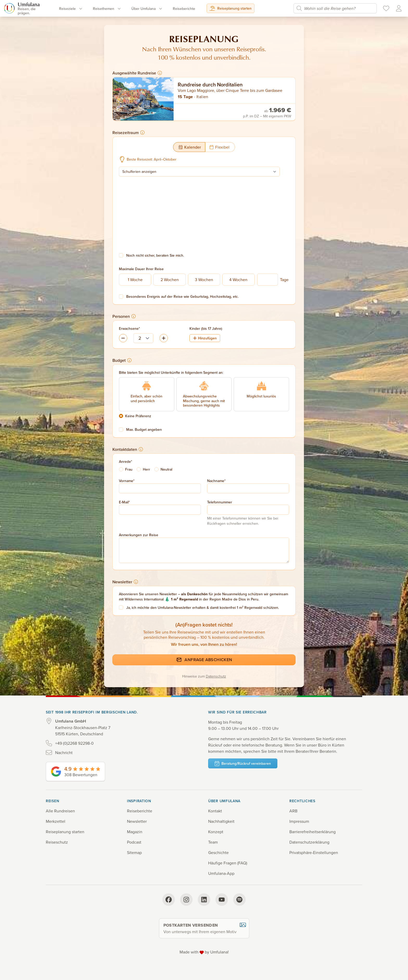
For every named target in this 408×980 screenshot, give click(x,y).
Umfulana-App (221, 873)
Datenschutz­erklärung (309, 842)
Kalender (190, 147)
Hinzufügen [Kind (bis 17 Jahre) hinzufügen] (205, 338)
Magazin (135, 832)
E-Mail (124, 502)
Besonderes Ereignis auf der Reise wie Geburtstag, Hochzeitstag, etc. (182, 296)
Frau (129, 469)
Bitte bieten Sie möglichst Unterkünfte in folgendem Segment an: (171, 372)
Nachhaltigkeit (221, 821)
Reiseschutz (57, 842)
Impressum (299, 821)
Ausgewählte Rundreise (137, 73)
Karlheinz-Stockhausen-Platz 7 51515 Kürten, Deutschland (83, 727)
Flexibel (219, 147)
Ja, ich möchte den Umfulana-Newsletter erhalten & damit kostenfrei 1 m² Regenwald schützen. (203, 608)
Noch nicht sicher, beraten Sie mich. (155, 255)
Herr (146, 469)
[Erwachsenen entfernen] (164, 338)
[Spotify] (239, 900)
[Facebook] (169, 900)
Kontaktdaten (128, 449)
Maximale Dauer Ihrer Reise (141, 269)
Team (213, 842)
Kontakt (215, 811)
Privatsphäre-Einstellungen (314, 852)
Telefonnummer (220, 502)
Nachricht (64, 753)
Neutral (166, 469)
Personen (124, 316)
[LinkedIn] (204, 900)
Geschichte (218, 852)
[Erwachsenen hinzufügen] (123, 338)
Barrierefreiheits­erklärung (313, 832)
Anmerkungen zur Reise (139, 535)
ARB (293, 811)
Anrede (125, 461)
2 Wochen (170, 280)
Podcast (134, 842)
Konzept (216, 832)
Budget (122, 360)
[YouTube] (222, 900)
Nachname (216, 481)
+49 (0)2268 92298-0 (74, 743)
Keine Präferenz (138, 416)
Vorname (126, 481)
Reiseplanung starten (231, 8)
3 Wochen (204, 280)
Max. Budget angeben (144, 429)
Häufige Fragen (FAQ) (228, 863)
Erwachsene (129, 328)
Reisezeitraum (128, 132)
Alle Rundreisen (60, 811)
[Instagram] (186, 900)
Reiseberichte (140, 811)
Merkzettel (56, 821)
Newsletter (125, 582)
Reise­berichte (184, 9)
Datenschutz (216, 676)
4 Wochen (238, 280)
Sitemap (134, 852)
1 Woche (135, 280)
